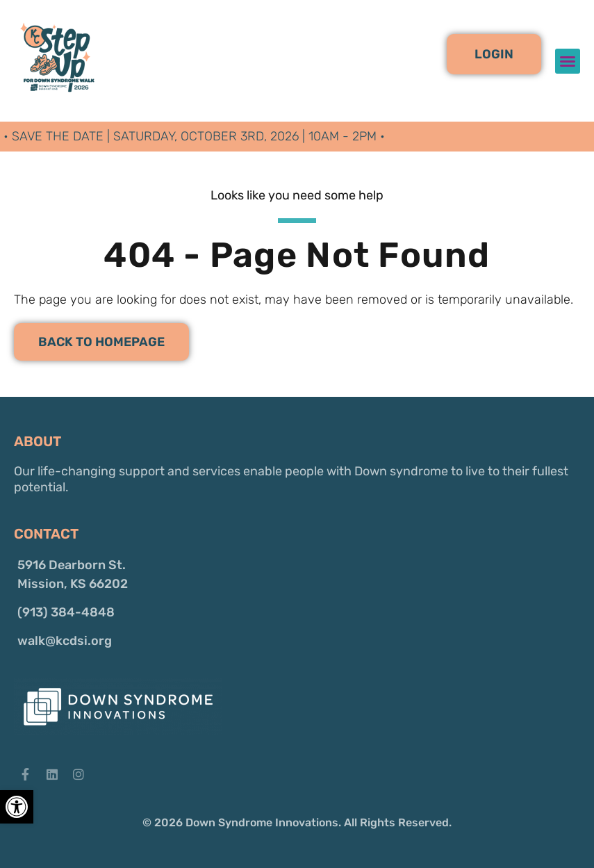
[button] (494, 54)
